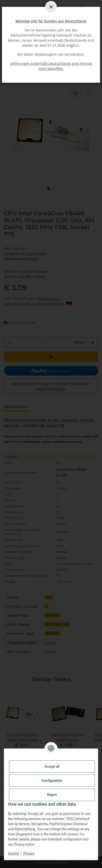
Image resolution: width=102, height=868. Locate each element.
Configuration (52, 781)
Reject (52, 795)
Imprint (13, 853)
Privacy (29, 853)
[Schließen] (51, 7)
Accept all (52, 766)
